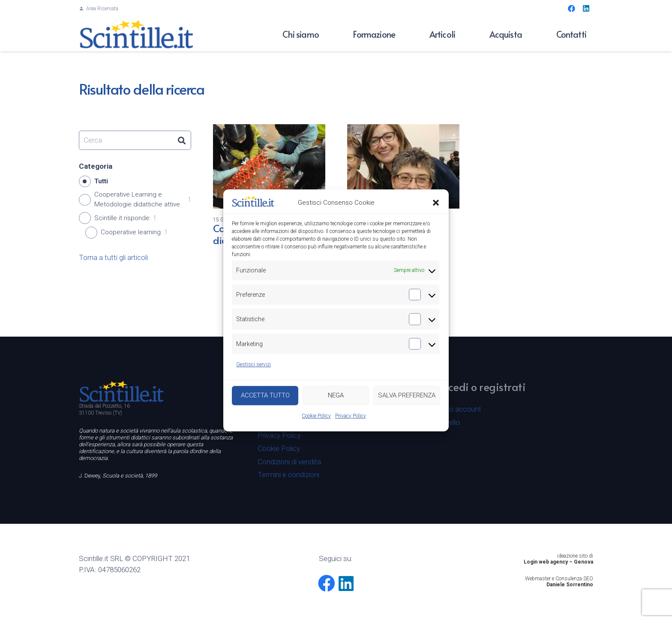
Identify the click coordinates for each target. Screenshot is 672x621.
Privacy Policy (351, 416)
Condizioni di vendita (289, 462)
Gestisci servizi (253, 365)
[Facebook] (571, 9)
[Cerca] (135, 140)
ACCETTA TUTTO (265, 396)
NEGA (336, 396)
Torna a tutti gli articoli (113, 257)
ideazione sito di (575, 556)
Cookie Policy (316, 416)
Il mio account (459, 409)
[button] (436, 203)
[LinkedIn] (586, 9)
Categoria (96, 166)
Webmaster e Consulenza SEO (559, 579)
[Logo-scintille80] (137, 34)
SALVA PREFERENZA (407, 396)
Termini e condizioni (288, 475)
